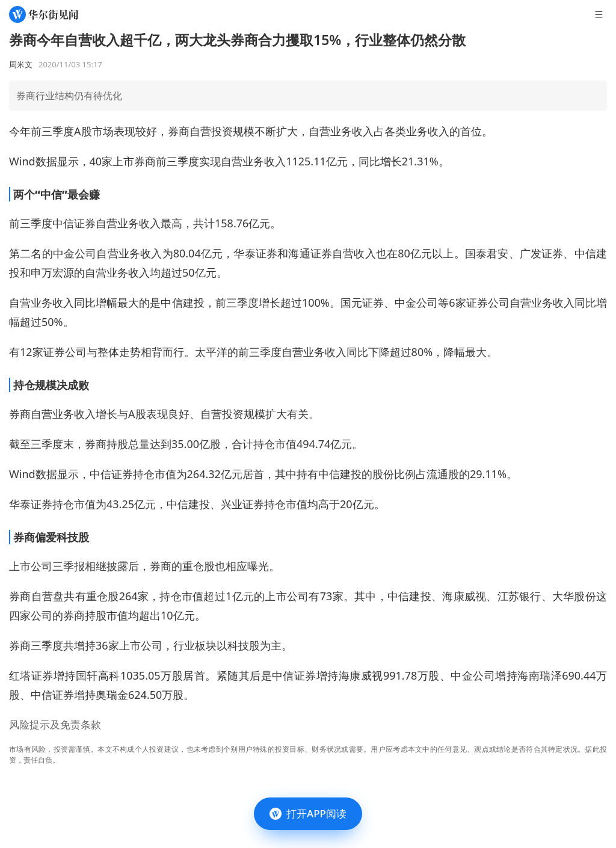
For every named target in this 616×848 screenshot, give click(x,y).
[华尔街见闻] (44, 14)
